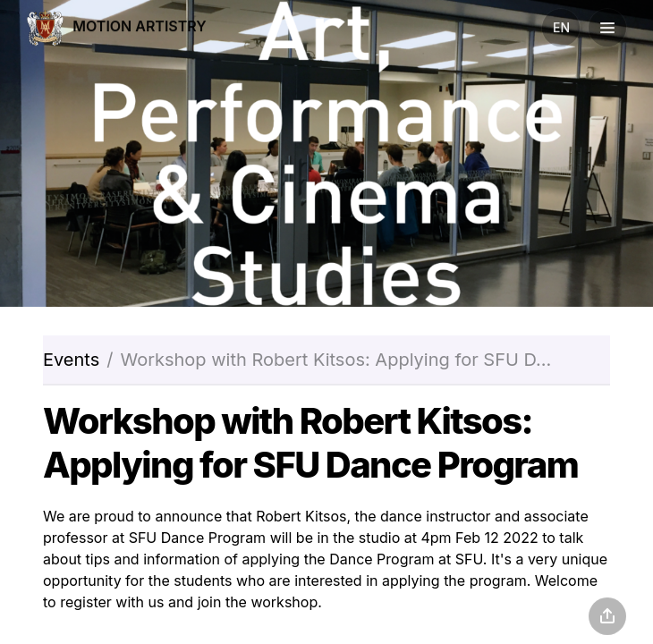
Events (71, 360)
